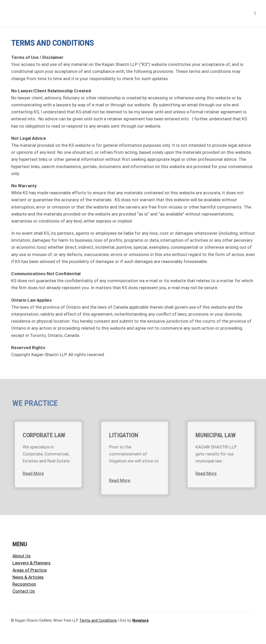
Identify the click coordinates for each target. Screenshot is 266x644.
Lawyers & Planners (32, 563)
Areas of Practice (30, 570)
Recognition (24, 584)
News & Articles (28, 577)
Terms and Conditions (98, 620)
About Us (22, 556)
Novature (141, 620)
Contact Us (24, 591)
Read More (36, 473)
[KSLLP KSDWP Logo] (41, 6)
